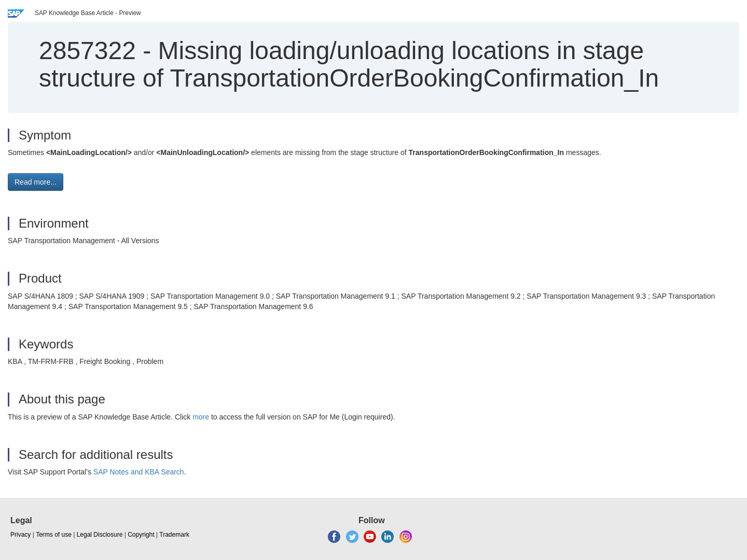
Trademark (174, 535)
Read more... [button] (36, 182)
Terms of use (54, 535)
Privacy (20, 535)
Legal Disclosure (100, 535)
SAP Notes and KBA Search (139, 472)
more (201, 417)
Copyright (141, 535)
